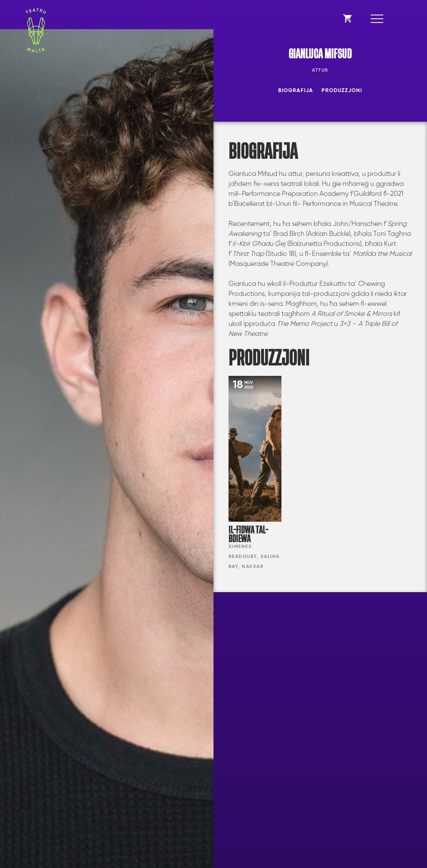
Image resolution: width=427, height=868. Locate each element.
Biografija (296, 91)
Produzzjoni (342, 91)
